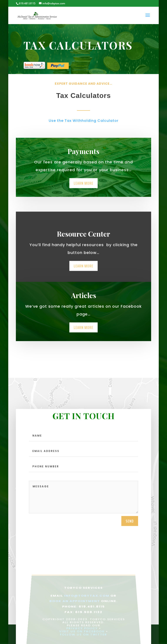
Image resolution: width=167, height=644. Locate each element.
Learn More (83, 186)
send (130, 525)
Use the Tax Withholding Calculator (84, 121)
